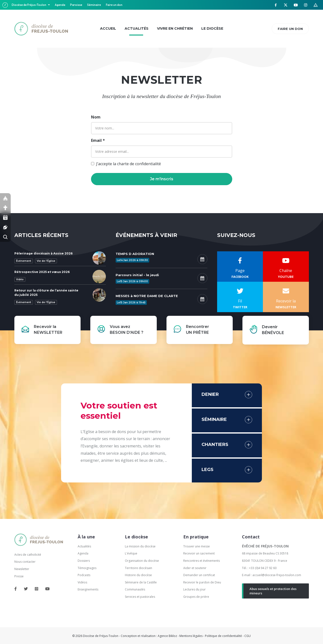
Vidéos (82, 582)
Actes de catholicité (28, 555)
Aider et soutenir (195, 568)
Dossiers (84, 561)
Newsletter (22, 569)
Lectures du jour (194, 589)
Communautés (135, 589)
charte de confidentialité (139, 164)
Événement (24, 261)
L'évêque (131, 553)
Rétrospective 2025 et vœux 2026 (42, 272)
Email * (98, 140)
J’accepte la (129, 164)
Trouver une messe (197, 546)
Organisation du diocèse (142, 561)
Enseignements (88, 589)
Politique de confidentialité (223, 636)
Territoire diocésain (138, 568)
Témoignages (87, 568)
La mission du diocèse (140, 546)
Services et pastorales (140, 597)
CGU (248, 636)
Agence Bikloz (167, 636)
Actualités (84, 546)
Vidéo (20, 279)
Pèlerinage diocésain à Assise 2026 (43, 253)
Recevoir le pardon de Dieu (202, 582)
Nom (96, 117)
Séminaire (94, 5)
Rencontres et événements (202, 561)
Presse (19, 576)
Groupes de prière (196, 597)
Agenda (60, 5)
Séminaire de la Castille (141, 582)
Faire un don (114, 5)
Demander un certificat (199, 575)
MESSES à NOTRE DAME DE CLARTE (147, 296)
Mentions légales (191, 636)
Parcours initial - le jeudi (137, 275)
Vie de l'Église (46, 261)
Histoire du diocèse (138, 575)
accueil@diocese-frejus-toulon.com (277, 575)
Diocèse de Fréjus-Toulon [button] (29, 5)
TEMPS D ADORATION (135, 254)
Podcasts (84, 575)
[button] (162, 179)
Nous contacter (25, 562)
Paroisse (76, 5)
